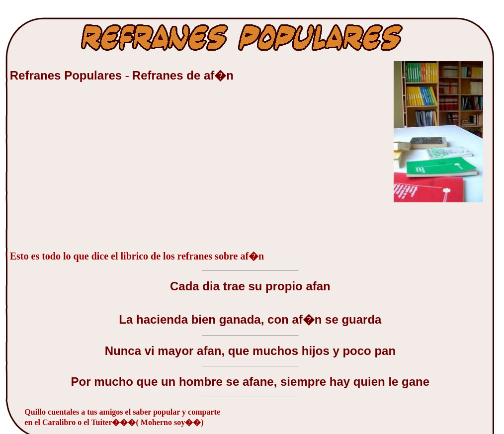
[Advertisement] (84, 171)
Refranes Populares (68, 75)
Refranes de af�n (183, 75)
